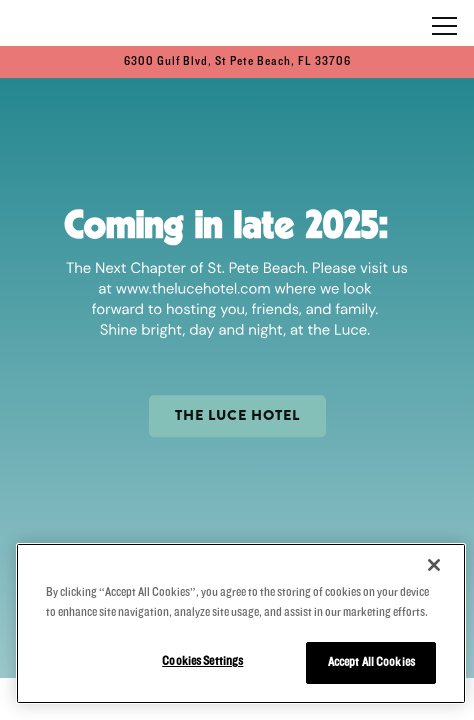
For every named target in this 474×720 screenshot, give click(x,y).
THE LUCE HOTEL (237, 415)
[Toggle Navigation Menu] (444, 26)
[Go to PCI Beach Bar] (237, 61)
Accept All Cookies (371, 662)
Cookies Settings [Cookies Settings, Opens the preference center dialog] (202, 661)
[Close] (434, 565)
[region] (241, 623)
